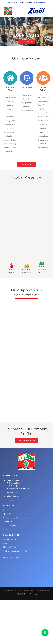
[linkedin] (12, 501)
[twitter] (7, 501)
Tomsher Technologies (31, 594)
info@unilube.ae (13, 496)
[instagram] (9, 501)
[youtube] (28, 598)
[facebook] (4, 501)
